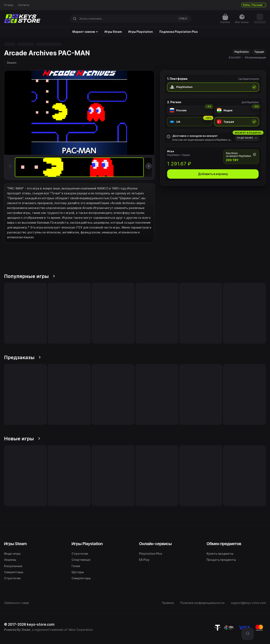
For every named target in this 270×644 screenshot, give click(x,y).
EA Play (144, 560)
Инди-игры (12, 554)
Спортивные (81, 560)
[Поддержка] (248, 634)
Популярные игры (29, 276)
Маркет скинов (85, 32)
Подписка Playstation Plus (179, 32)
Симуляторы (14, 572)
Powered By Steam (17, 630)
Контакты (24, 5)
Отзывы (9, 5)
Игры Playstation (141, 32)
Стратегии (12, 578)
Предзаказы (22, 357)
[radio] (213, 87)
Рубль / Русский (254, 5)
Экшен (12, 63)
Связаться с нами (16, 603)
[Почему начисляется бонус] (255, 154)
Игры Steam (113, 32)
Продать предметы (221, 560)
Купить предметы (220, 554)
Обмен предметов (224, 544)
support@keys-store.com (248, 603)
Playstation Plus (151, 554)
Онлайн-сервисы (155, 544)
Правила (168, 603)
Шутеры (78, 572)
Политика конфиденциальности (202, 603)
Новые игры (22, 439)
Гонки (76, 566)
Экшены (10, 560)
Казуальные (13, 566)
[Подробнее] (247, 138)
